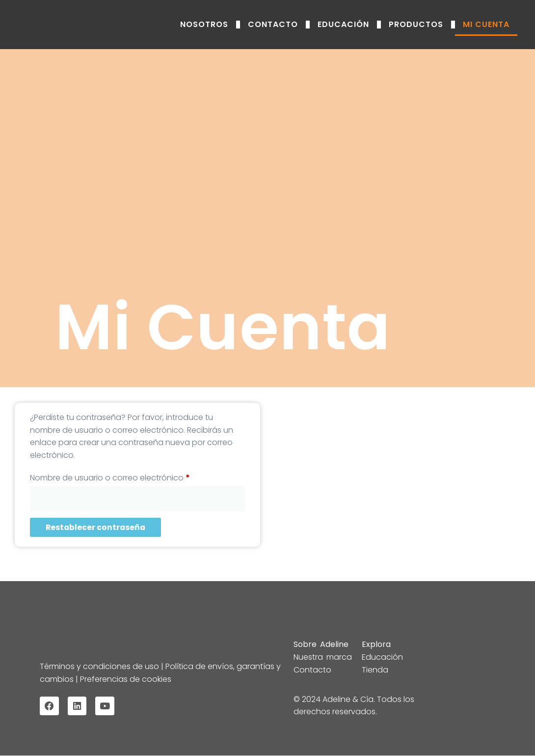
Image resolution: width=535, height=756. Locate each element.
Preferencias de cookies (125, 679)
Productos (416, 24)
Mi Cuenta (486, 24)
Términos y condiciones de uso (100, 666)
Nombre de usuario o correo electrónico (131, 477)
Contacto (273, 24)
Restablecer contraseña (96, 527)
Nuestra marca (323, 657)
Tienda (375, 670)
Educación (343, 24)
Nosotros (204, 24)
